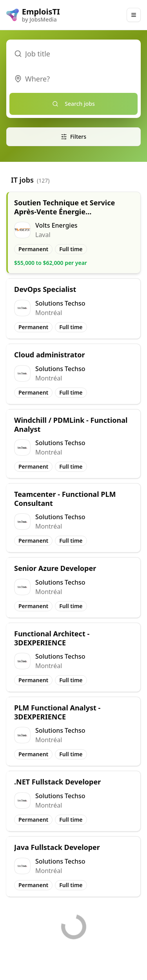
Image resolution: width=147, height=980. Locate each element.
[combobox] (73, 79)
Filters (73, 137)
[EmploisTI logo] (33, 15)
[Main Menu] (134, 15)
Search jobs (73, 104)
